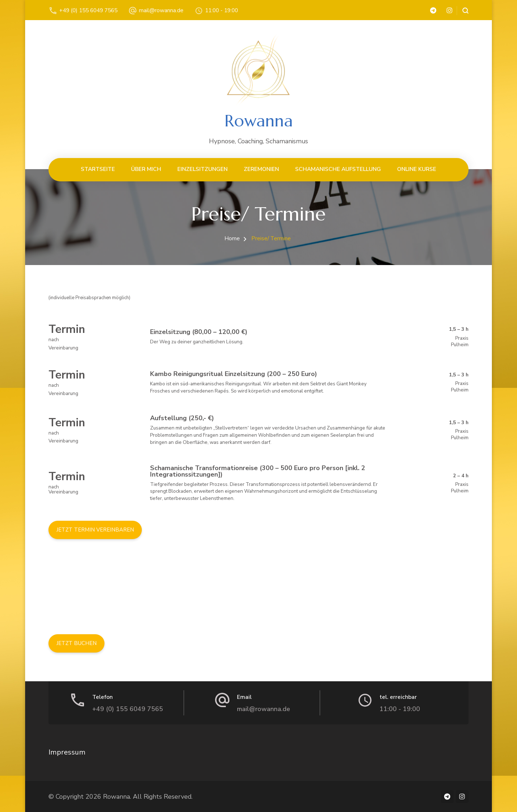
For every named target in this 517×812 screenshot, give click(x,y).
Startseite (98, 169)
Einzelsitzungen (202, 169)
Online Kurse (417, 169)
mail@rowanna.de (161, 10)
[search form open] (463, 11)
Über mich (146, 169)
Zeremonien (261, 169)
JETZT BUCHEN (76, 643)
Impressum (67, 752)
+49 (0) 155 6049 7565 (88, 10)
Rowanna (259, 121)
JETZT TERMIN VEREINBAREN (95, 530)
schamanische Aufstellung (338, 169)
